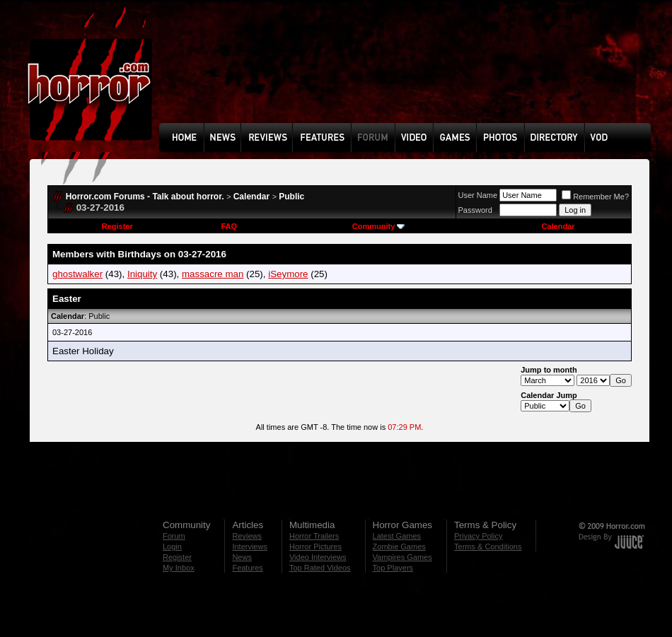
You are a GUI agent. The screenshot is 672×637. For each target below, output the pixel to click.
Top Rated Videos (320, 568)
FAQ (229, 226)
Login (172, 547)
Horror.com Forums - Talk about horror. (145, 197)
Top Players (393, 568)
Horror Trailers (314, 536)
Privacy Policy (478, 536)
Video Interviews (318, 557)
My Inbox (179, 568)
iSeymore (288, 274)
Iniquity (142, 274)
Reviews (247, 536)
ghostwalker (77, 274)
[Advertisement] (209, 72)
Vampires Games (402, 557)
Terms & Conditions (488, 547)
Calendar (251, 197)
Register (117, 226)
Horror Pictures (315, 547)
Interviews (250, 547)
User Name (478, 195)
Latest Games (397, 536)
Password (475, 210)
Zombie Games (399, 547)
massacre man (213, 274)
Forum (174, 536)
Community (379, 226)
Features (247, 568)
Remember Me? (595, 197)
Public (291, 197)
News (242, 557)
